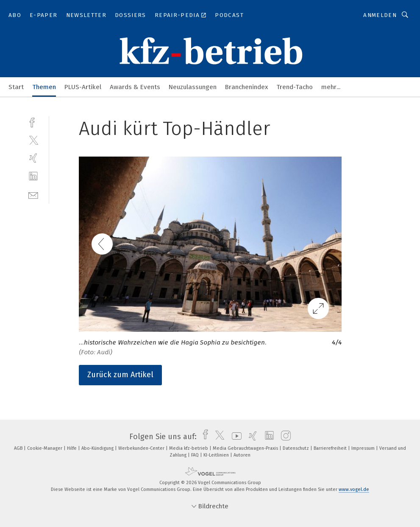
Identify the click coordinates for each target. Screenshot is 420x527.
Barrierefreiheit (331, 448)
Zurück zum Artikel (120, 375)
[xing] (33, 158)
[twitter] (33, 140)
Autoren (242, 455)
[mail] (33, 195)
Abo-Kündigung (98, 448)
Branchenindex (246, 87)
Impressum (364, 448)
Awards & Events (135, 87)
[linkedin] (33, 176)
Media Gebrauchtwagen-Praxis (246, 448)
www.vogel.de (354, 489)
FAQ (196, 455)
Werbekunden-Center (142, 448)
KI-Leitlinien (217, 455)
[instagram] (284, 437)
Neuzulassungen (193, 87)
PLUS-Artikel (83, 87)
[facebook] (33, 122)
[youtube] (235, 437)
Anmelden (380, 15)
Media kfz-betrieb (189, 448)
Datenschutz (296, 448)
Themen (44, 87)
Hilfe (72, 448)
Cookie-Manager (45, 448)
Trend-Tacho (295, 87)
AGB (19, 448)
